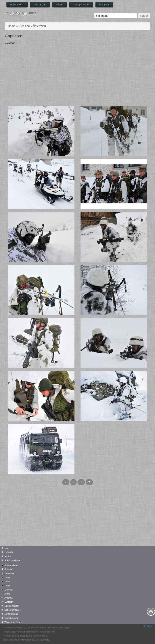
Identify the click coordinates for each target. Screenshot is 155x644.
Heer (7, 548)
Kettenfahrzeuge (13, 610)
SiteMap (147, 626)
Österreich (39, 26)
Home (12, 26)
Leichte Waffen (12, 606)
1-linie (7, 578)
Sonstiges (9, 569)
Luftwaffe (9, 552)
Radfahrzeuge (11, 618)
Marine (8, 556)
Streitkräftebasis (12, 560)
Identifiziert (10, 573)
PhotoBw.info (17, 14)
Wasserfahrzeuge (13, 622)
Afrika (7, 594)
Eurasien (24, 26)
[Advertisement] (77, 76)
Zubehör (9, 590)
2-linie (7, 582)
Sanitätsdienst (11, 565)
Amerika (8, 598)
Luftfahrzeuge (11, 614)
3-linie (7, 586)
